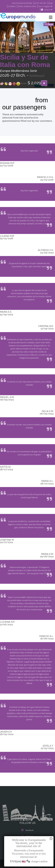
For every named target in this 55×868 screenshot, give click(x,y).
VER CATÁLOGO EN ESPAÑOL (19, 3)
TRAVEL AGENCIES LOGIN (26, 6)
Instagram (28, 824)
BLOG (51, 3)
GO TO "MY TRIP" (39, 3)
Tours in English (46, 6)
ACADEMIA (9, 6)
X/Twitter (27, 830)
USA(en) (48, 10)
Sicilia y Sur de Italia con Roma (25, 61)
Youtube (27, 836)
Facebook (27, 818)
